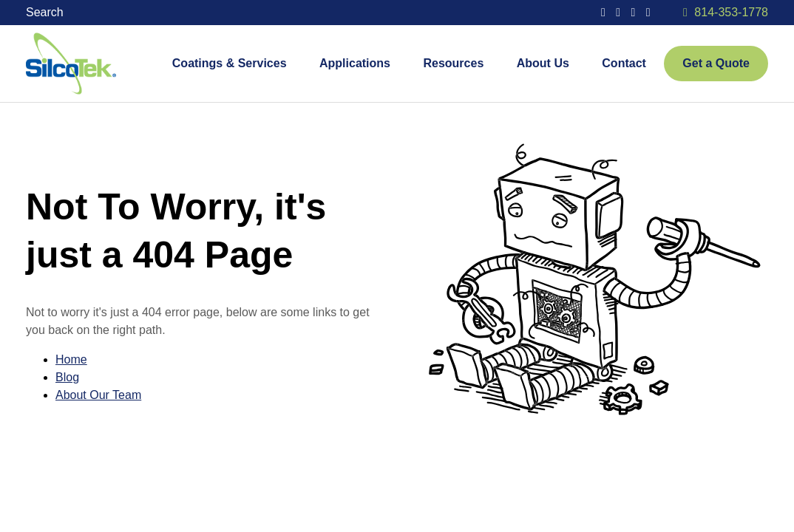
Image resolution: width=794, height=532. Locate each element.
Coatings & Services (230, 63)
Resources (453, 63)
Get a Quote (716, 63)
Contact (624, 63)
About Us (543, 63)
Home (71, 359)
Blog (67, 377)
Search (46, 12)
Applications (355, 63)
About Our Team (98, 395)
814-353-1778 (731, 12)
